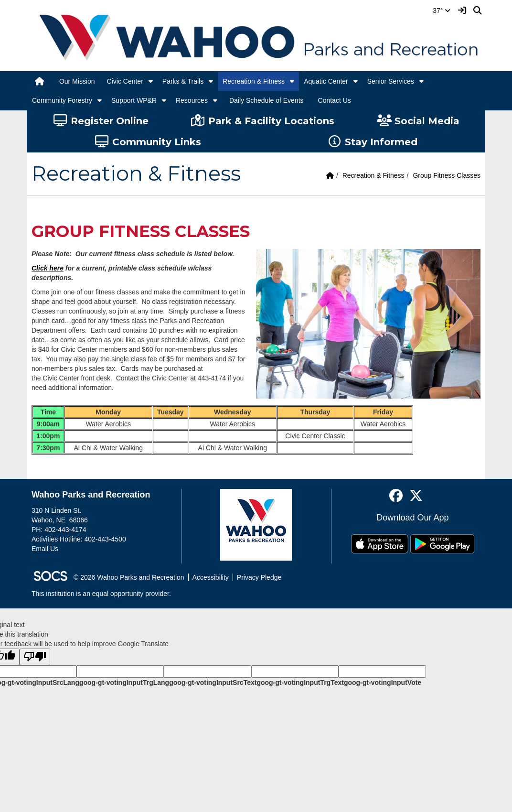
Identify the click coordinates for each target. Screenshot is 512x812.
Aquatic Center (326, 81)
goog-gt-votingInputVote (383, 682)
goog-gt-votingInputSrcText (213, 682)
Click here (48, 268)
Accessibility (211, 577)
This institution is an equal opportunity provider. (101, 594)
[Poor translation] (35, 657)
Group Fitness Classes (447, 175)
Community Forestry (62, 100)
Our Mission (77, 81)
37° (442, 11)
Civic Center (125, 81)
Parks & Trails (183, 81)
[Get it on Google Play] (442, 544)
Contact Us (335, 100)
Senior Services (391, 81)
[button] (151, 81)
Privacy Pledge (259, 577)
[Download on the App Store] (380, 544)
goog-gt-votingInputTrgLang (124, 682)
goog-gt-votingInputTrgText (300, 682)
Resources (192, 100)
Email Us (45, 549)
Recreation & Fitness (254, 81)
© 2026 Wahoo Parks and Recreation (129, 577)
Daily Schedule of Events (267, 100)
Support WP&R (134, 100)
